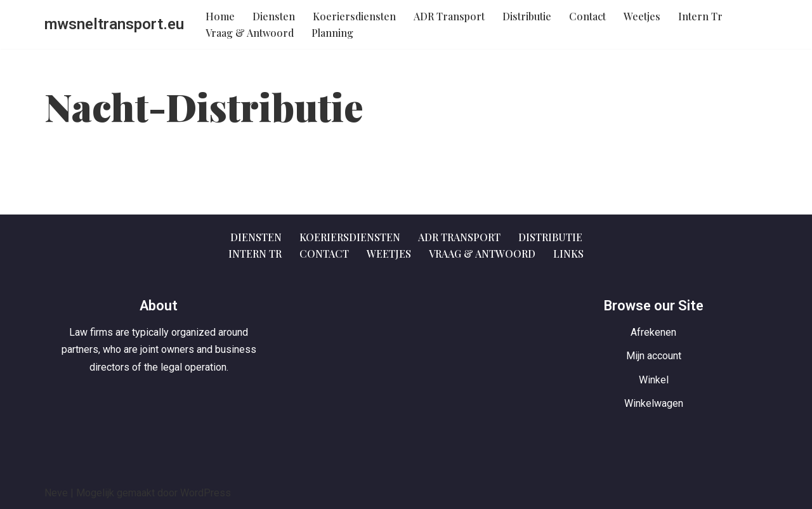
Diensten (274, 16)
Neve (56, 493)
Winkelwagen (654, 403)
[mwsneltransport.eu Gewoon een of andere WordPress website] (114, 24)
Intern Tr (700, 16)
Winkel (654, 380)
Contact (587, 16)
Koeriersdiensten (354, 16)
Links (568, 254)
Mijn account (654, 356)
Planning (332, 33)
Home (220, 16)
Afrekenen (653, 332)
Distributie (527, 16)
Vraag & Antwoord (250, 33)
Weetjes (642, 16)
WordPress (206, 493)
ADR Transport (449, 16)
